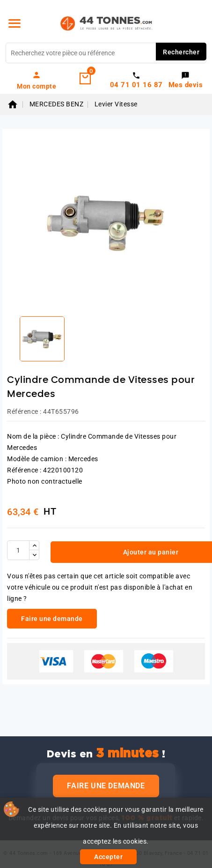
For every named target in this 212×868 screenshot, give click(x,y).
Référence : (24, 412)
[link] (37, 80)
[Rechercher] (106, 53)
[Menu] (15, 23)
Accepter (108, 857)
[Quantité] (18, 550)
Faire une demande (106, 786)
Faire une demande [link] (52, 619)
